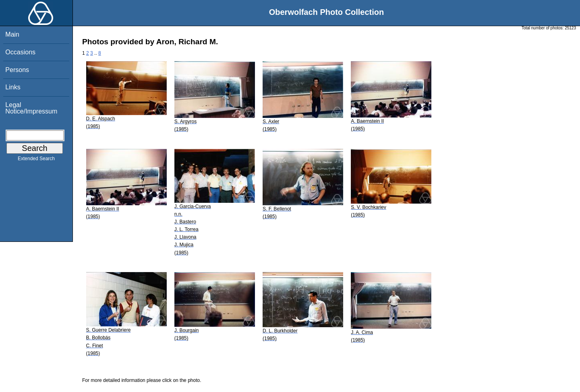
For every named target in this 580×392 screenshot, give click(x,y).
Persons (17, 70)
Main (12, 34)
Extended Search (36, 160)
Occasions (20, 52)
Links (13, 87)
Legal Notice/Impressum (31, 108)
